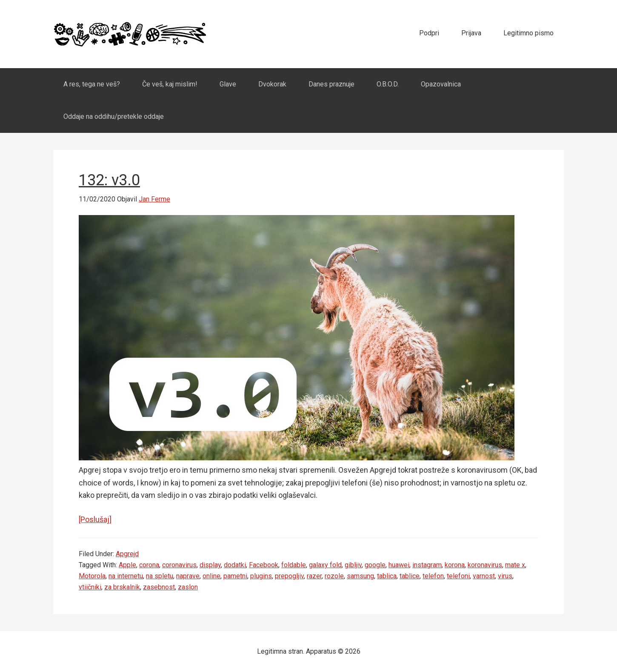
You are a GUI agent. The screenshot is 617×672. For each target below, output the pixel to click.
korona (455, 565)
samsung (360, 576)
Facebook (264, 565)
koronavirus (485, 565)
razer (314, 576)
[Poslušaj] (95, 519)
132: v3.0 (109, 180)
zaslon (188, 587)
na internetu (126, 576)
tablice (410, 576)
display (210, 565)
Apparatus (130, 34)
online (211, 576)
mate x (515, 565)
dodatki (235, 565)
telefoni (458, 576)
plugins (261, 576)
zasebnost (159, 587)
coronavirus (179, 565)
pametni (235, 576)
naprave (188, 576)
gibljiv (353, 565)
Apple (127, 565)
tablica (387, 576)
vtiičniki (90, 587)
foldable (294, 565)
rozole (334, 576)
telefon (433, 576)
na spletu (160, 576)
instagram (427, 565)
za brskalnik (122, 587)
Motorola (92, 576)
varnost (484, 576)
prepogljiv (289, 576)
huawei (399, 565)
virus (505, 576)
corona (149, 565)
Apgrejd (127, 554)
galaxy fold (325, 565)
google (375, 565)
